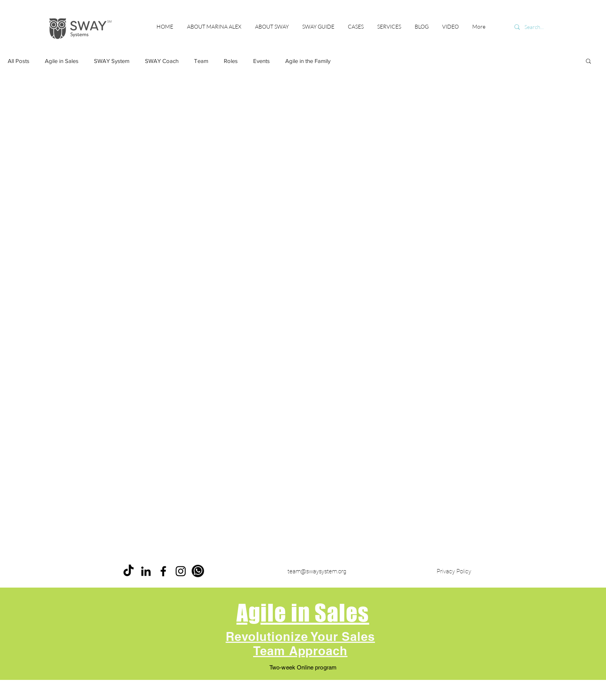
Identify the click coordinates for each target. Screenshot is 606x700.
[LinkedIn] (146, 571)
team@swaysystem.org (317, 571)
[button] (588, 62)
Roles (231, 61)
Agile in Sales (62, 61)
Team (201, 61)
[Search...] (545, 27)
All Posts (19, 61)
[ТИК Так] (129, 571)
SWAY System (112, 61)
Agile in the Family (308, 61)
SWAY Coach (162, 61)
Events (261, 61)
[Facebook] (163, 571)
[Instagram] (181, 571)
